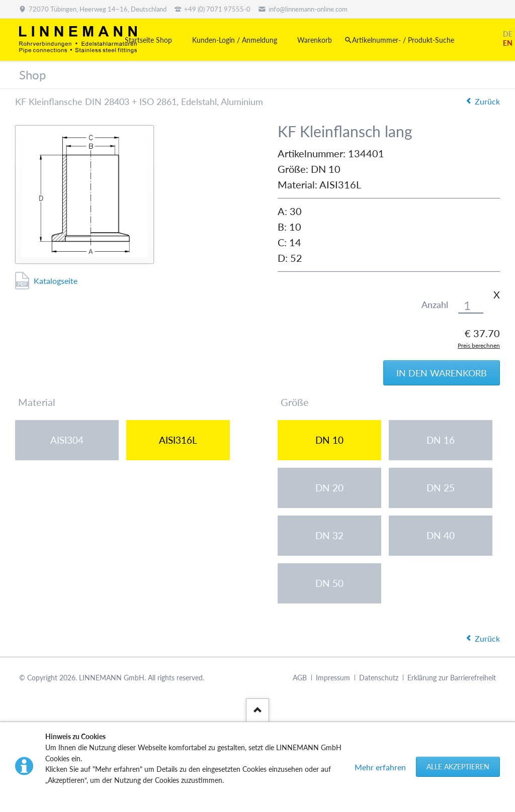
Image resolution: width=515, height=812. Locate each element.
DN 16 (441, 440)
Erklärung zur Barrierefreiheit (452, 678)
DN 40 (441, 535)
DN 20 (329, 488)
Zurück (487, 101)
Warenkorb (315, 40)
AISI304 (67, 440)
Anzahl (435, 305)
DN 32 (329, 535)
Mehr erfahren (380, 767)
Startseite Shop (148, 40)
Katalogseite (56, 281)
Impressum (333, 678)
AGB (300, 678)
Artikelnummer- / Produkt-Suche (403, 40)
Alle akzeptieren (458, 767)
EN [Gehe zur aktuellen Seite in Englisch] (508, 43)
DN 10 (329, 440)
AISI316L (178, 440)
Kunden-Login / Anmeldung (235, 40)
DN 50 (329, 583)
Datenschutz (379, 678)
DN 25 (441, 488)
